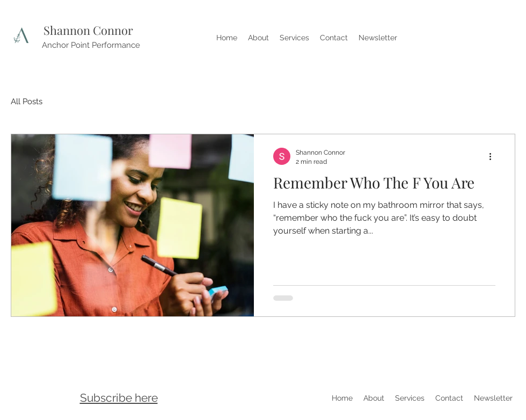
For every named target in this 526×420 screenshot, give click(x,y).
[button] (119, 397)
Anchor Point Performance (91, 45)
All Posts (27, 102)
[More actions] (494, 156)
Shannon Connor (88, 30)
